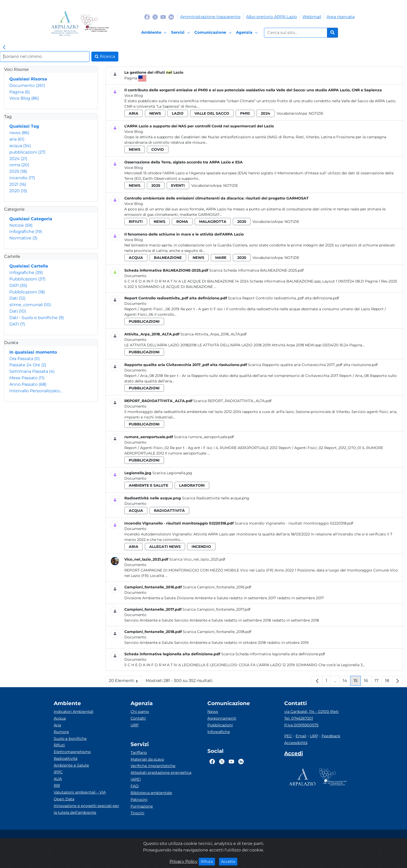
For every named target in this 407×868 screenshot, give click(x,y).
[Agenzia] (248, 33)
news (19, 133)
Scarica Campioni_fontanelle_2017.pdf (216, 609)
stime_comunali (30, 305)
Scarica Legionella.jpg (172, 473)
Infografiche (26, 232)
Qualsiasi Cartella (29, 266)
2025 (18, 171)
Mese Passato (27, 378)
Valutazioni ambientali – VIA (80, 792)
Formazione (142, 806)
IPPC (58, 772)
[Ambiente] (155, 33)
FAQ (135, 786)
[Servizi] (181, 33)
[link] (4, 47)
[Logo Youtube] (163, 17)
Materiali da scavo (147, 759)
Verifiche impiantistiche (153, 766)
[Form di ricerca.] (296, 33)
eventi (178, 185)
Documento (27, 85)
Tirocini (137, 813)
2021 (18, 184)
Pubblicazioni (27, 279)
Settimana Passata (32, 371)
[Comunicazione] (214, 33)
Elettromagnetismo (72, 752)
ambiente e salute (148, 485)
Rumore (61, 732)
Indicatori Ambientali (74, 712)
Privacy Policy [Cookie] (184, 861)
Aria (57, 725)
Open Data (64, 799)
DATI (18, 285)
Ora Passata (25, 359)
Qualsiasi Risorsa (28, 79)
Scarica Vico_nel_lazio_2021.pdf (197, 559)
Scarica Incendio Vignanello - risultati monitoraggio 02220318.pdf (294, 523)
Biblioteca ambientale (151, 793)
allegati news (165, 547)
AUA (58, 779)
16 (368, 682)
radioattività (169, 511)
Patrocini (139, 800)
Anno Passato (28, 384)
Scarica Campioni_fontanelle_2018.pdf (217, 632)
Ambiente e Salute (71, 765)
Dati (17, 298)
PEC (288, 736)
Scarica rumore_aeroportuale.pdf (204, 437)
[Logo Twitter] (155, 17)
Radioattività (66, 759)
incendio (22, 178)
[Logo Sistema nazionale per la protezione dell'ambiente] (95, 23)
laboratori (192, 485)
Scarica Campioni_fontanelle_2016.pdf (217, 587)
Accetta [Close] (229, 861)
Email (301, 736)
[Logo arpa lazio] (65, 23)
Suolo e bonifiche (70, 739)
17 (378, 682)
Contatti (138, 718)
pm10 (245, 113)
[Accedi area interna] (294, 754)
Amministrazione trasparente (210, 17)
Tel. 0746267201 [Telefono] (299, 718)
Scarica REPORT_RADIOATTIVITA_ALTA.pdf (232, 401)
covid (158, 149)
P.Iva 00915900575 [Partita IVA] (301, 725)
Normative (23, 238)
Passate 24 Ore (28, 365)
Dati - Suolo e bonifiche (37, 318)
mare (221, 258)
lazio (178, 113)
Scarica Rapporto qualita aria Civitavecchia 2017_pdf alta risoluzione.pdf (313, 365)
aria (17, 139)
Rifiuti (59, 745)
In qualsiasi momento (33, 352)
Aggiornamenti (222, 718)
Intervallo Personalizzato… (36, 391)
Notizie (21, 225)
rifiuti (136, 222)
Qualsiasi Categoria (31, 219)
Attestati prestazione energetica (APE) (161, 776)
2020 (18, 191)
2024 (18, 159)
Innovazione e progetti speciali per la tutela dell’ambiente (86, 809)
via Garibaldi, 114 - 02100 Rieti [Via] (311, 712)
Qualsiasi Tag (24, 126)
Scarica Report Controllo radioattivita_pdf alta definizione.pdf (283, 298)
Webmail (312, 17)
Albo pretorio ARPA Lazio (272, 17)
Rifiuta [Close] (208, 861)
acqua (20, 146)
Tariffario (139, 753)
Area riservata (341, 17)
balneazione (168, 258)
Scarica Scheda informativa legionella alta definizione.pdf (273, 654)
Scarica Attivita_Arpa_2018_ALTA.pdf (213, 334)
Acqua (60, 718)
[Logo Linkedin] (171, 17)
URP (135, 725)
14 (347, 682)
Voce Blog (24, 98)
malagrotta (213, 222)
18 (389, 682)
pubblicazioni (27, 152)
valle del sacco (212, 113)
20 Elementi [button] (126, 682)
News (213, 712)
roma (19, 165)
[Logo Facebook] (147, 17)
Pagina (20, 92)
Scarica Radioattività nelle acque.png (216, 498)
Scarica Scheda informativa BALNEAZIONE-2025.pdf (256, 270)
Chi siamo (140, 712)
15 (357, 682)
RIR (57, 786)
